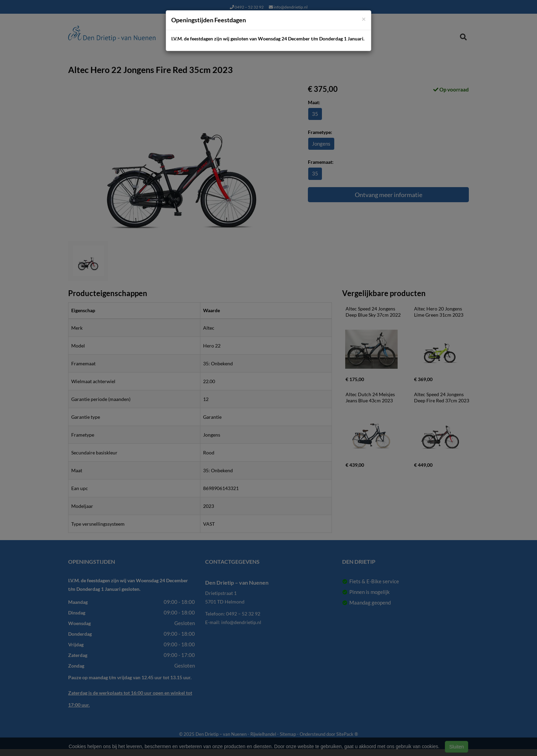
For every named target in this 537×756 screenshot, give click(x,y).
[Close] (364, 19)
